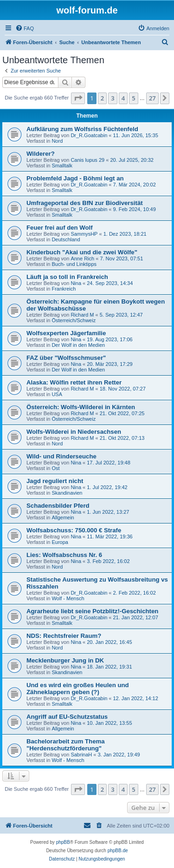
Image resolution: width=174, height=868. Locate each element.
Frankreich (64, 289)
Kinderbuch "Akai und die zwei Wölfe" (82, 252)
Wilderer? (41, 154)
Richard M (82, 315)
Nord (57, 141)
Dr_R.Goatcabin (89, 135)
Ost (55, 468)
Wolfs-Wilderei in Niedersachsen (74, 432)
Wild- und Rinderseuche (61, 456)
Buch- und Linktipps (74, 264)
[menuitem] (25, 28)
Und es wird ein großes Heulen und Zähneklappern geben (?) (78, 689)
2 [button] (102, 98)
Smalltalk (62, 166)
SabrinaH (81, 755)
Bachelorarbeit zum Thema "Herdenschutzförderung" (66, 745)
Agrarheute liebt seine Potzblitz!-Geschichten (92, 611)
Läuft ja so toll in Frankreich (67, 277)
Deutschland (66, 239)
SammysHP (84, 234)
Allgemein (63, 517)
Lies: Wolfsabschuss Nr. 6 (64, 555)
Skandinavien (67, 493)
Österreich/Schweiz (74, 320)
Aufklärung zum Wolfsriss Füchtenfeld (82, 129)
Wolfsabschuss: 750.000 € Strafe (74, 530)
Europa (60, 542)
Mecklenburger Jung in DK (65, 660)
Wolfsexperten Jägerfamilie (66, 333)
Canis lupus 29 (87, 160)
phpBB (63, 842)
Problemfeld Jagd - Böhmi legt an (75, 178)
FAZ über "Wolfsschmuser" (66, 358)
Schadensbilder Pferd (58, 506)
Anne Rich (82, 258)
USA (57, 394)
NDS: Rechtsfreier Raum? (64, 636)
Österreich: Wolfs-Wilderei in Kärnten (81, 407)
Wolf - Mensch (68, 598)
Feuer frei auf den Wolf (60, 228)
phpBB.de (118, 851)
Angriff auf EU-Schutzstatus (67, 717)
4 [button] (123, 98)
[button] (78, 98)
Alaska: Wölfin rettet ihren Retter (74, 382)
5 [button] (133, 98)
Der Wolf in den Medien (78, 345)
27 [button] (152, 98)
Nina (76, 283)
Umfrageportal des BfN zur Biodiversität (85, 203)
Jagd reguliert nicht (55, 481)
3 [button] (113, 98)
